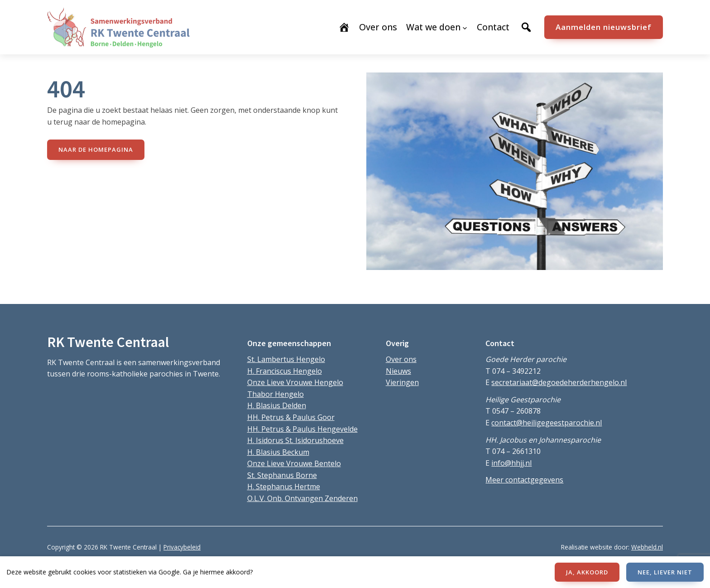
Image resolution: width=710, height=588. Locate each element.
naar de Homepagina (96, 149)
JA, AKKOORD (587, 572)
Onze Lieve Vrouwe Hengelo (295, 382)
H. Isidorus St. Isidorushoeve (295, 440)
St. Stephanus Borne (282, 475)
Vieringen (402, 382)
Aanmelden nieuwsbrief (604, 27)
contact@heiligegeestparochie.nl (547, 423)
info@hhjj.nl (511, 463)
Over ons (401, 359)
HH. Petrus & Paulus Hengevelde (302, 429)
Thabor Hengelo (276, 394)
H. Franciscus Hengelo (285, 371)
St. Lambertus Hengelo (286, 359)
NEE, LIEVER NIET (665, 572)
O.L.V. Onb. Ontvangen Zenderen (302, 498)
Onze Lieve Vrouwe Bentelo (294, 463)
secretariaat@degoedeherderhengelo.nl (559, 382)
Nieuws (398, 371)
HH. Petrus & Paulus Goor (291, 417)
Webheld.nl (647, 547)
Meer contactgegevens (524, 480)
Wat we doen (433, 27)
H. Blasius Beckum (278, 452)
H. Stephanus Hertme (284, 487)
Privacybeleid (182, 547)
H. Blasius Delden (277, 405)
